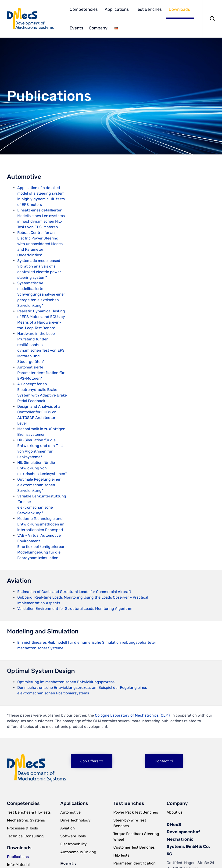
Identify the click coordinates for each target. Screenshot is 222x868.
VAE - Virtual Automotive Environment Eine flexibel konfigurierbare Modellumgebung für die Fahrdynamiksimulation (42, 547)
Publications (18, 857)
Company (98, 28)
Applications (117, 9)
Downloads (179, 9)
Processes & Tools (22, 828)
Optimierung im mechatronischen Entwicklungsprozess (66, 682)
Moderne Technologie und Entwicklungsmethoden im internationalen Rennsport (41, 524)
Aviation (68, 828)
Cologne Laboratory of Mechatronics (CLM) (132, 715)
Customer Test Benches (134, 847)
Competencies (84, 9)
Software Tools (73, 836)
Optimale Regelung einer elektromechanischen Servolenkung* (39, 485)
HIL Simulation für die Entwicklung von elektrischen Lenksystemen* (42, 468)
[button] (92, 761)
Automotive (70, 812)
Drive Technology (75, 820)
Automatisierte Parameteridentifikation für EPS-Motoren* (41, 373)
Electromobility (73, 844)
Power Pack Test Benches (136, 812)
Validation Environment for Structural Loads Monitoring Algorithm (75, 609)
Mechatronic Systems (26, 820)
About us (175, 812)
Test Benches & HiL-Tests (29, 812)
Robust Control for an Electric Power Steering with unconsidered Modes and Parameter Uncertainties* (40, 244)
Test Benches (149, 9)
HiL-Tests (121, 855)
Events (76, 28)
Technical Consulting (25, 836)
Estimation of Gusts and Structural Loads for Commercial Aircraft (74, 592)
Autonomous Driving (78, 852)
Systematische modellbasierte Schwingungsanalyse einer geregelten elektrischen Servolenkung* (41, 294)
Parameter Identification (134, 863)
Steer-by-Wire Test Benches (130, 823)
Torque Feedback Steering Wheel (136, 837)
